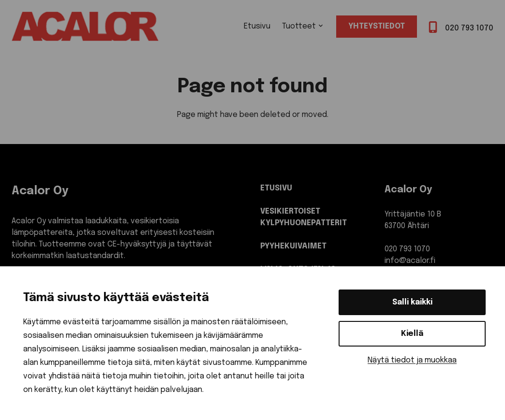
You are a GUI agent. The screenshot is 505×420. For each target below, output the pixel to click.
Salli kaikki (412, 302)
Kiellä (412, 334)
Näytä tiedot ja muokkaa (412, 360)
